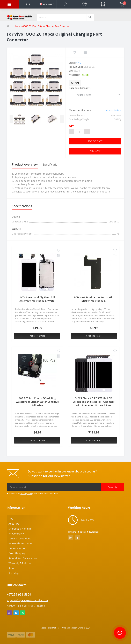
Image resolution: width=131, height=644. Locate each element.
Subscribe (113, 487)
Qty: (72, 126)
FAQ (11, 519)
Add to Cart (95, 141)
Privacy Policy (27, 494)
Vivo (79, 63)
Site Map (14, 573)
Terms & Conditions (20, 538)
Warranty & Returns (20, 563)
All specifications (114, 110)
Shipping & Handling (20, 529)
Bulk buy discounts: (80, 88)
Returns (13, 568)
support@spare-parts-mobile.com (27, 600)
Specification (51, 165)
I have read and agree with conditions (34, 494)
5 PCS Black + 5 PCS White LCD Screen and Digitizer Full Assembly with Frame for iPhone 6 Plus (94, 402)
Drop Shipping (17, 553)
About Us (14, 524)
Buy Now (95, 151)
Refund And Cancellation (23, 558)
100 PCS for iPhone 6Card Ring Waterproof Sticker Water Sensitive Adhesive (37, 402)
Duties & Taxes (17, 548)
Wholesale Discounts (20, 543)
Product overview (25, 164)
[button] (66, 4)
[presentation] (11, 119)
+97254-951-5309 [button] (19, 595)
